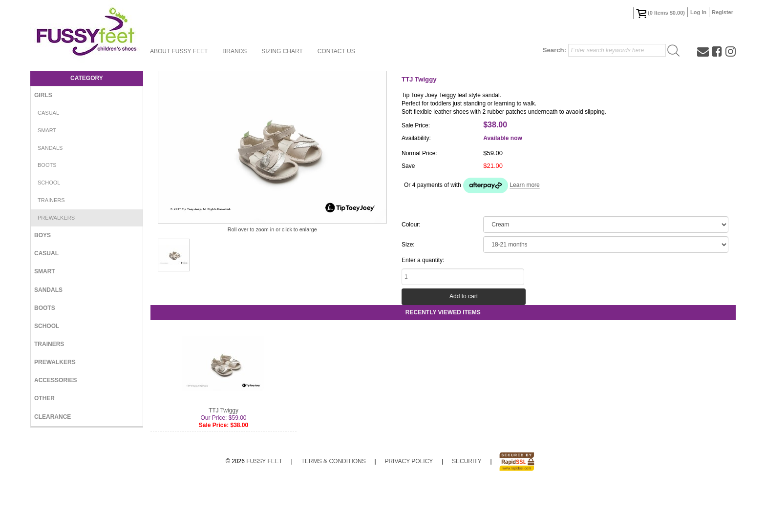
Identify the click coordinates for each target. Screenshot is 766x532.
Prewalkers (56, 218)
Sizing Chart (282, 51)
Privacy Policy (409, 509)
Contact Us (336, 51)
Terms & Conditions (334, 509)
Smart (47, 130)
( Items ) (660, 13)
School (49, 183)
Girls (43, 95)
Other (44, 398)
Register (723, 12)
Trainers (51, 200)
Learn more (524, 185)
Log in (698, 12)
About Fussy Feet (179, 51)
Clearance (53, 417)
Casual (48, 113)
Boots (47, 165)
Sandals (50, 148)
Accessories (55, 380)
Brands (234, 51)
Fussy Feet (264, 509)
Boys (43, 235)
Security (467, 509)
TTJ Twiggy (223, 458)
